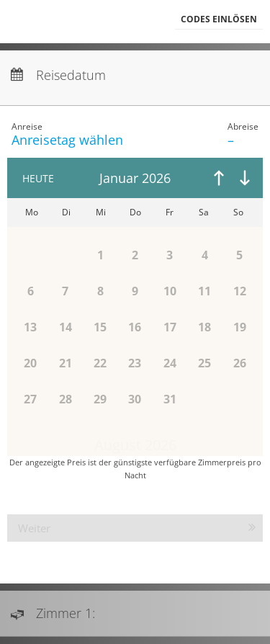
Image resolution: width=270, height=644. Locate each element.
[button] (219, 20)
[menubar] (135, 22)
